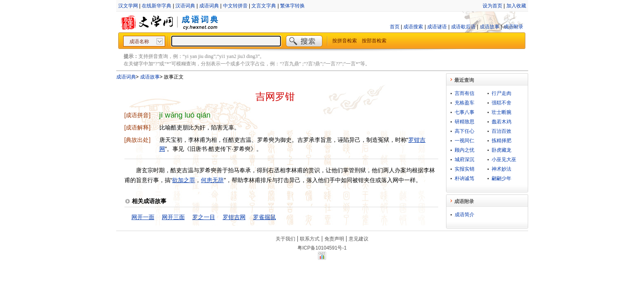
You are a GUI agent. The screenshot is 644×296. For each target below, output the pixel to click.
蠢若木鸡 (501, 122)
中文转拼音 (235, 6)
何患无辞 (212, 180)
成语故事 (490, 27)
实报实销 (465, 169)
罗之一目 (204, 217)
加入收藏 (516, 6)
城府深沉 (465, 160)
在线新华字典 (156, 6)
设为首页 (492, 6)
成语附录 (513, 27)
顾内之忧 (465, 150)
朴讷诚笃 (465, 178)
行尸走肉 (501, 93)
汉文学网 (128, 6)
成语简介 (465, 215)
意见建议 (359, 239)
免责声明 (334, 239)
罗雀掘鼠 (264, 217)
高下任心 (465, 131)
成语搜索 (413, 27)
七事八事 (465, 112)
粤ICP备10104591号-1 (322, 248)
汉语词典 (185, 6)
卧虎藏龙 (501, 150)
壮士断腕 (501, 112)
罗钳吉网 (234, 217)
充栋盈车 (465, 103)
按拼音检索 (345, 41)
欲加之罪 (184, 180)
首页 (395, 27)
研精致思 (465, 122)
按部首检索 (374, 41)
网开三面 (173, 217)
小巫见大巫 (504, 160)
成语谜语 (437, 27)
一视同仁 (465, 141)
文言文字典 (264, 6)
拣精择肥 (501, 141)
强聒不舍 (501, 103)
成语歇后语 (463, 27)
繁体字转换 (292, 6)
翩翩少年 (501, 178)
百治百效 (501, 131)
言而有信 (465, 93)
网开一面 (143, 217)
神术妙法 (501, 169)
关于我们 (285, 239)
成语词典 (209, 6)
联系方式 (310, 239)
